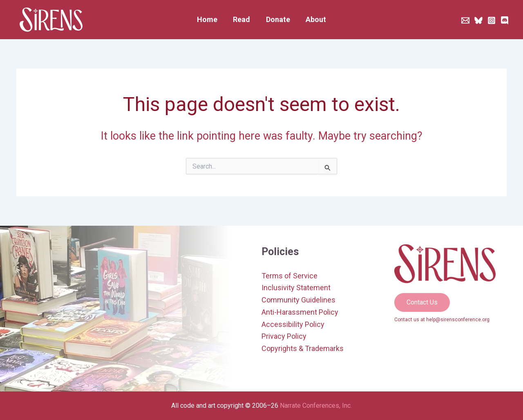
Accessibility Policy (293, 324)
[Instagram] (492, 20)
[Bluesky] (478, 20)
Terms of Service (289, 276)
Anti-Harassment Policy (300, 312)
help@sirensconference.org (458, 320)
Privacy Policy (284, 336)
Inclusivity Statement (296, 288)
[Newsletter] (465, 20)
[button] (422, 302)
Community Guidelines (298, 300)
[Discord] (505, 20)
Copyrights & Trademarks (303, 348)
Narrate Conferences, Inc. (316, 406)
